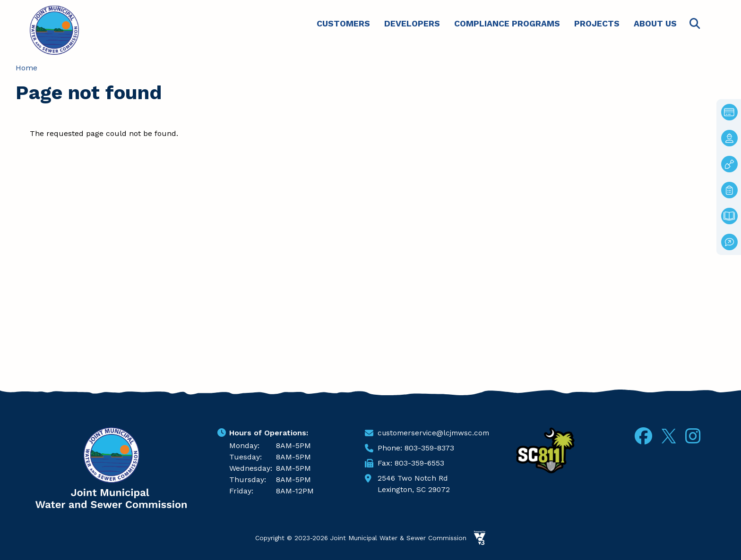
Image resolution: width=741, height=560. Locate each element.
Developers (412, 24)
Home (26, 68)
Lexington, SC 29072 (415, 489)
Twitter (669, 435)
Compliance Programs (507, 24)
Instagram (693, 436)
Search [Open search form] (695, 24)
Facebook (643, 436)
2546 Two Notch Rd (413, 478)
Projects (597, 24)
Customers (343, 24)
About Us (655, 24)
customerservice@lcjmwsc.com (436, 433)
